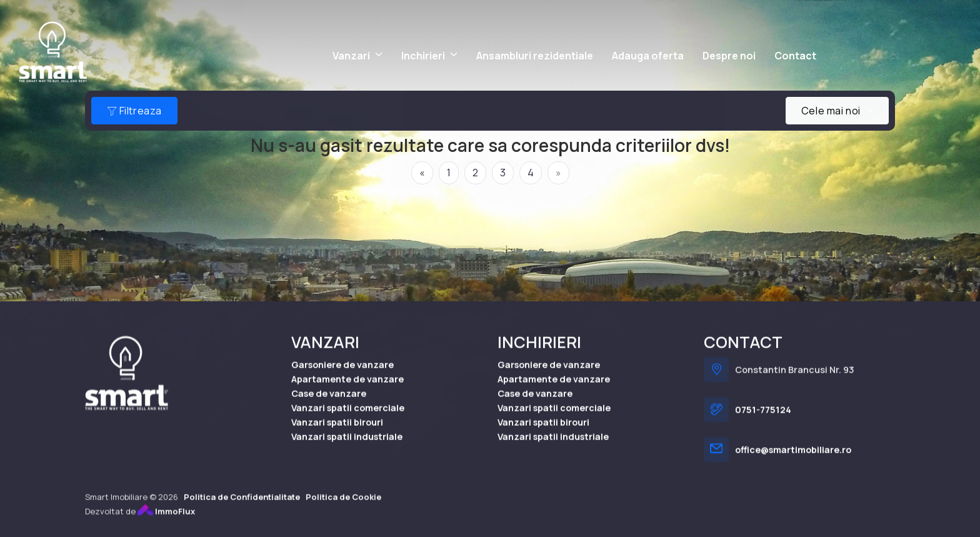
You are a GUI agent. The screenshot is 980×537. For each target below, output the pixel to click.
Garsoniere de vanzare (342, 377)
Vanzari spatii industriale (347, 449)
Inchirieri (423, 56)
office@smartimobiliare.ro (793, 462)
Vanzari (351, 56)
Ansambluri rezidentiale (535, 56)
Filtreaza (134, 111)
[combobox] (837, 111)
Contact (795, 56)
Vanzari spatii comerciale (348, 420)
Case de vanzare (329, 405)
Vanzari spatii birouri (337, 435)
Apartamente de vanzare (347, 391)
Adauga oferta (648, 56)
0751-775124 (763, 422)
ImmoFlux (166, 523)
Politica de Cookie (343, 509)
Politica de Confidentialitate (242, 509)
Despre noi (729, 56)
